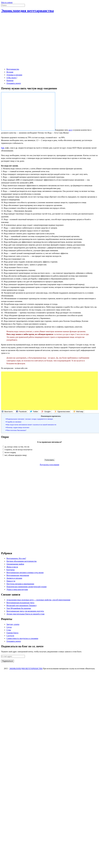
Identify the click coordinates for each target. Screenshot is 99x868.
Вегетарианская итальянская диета (20, 603)
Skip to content (7, 2)
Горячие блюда (12, 633)
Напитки (10, 81)
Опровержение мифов (15, 564)
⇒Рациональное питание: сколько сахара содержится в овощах (29, 419)
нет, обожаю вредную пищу (16, 455)
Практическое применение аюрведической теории (26, 587)
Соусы (9, 627)
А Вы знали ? (12, 78)
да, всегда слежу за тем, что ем (17, 447)
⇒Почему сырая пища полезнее (17, 427)
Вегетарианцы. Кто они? (16, 558)
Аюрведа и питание (14, 578)
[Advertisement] (25, 40)
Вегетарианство (13, 69)
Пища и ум (11, 581)
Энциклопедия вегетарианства (27, 11)
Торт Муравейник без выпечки (19, 608)
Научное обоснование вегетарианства (22, 561)
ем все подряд (10, 452)
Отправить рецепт (14, 83)
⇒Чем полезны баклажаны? (16, 430)
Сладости (10, 636)
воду (71, 130)
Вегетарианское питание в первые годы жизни (25, 573)
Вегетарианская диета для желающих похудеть (25, 611)
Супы (9, 630)
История (10, 72)
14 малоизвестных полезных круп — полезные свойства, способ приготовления (38, 600)
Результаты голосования (49, 465)
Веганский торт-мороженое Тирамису (22, 606)
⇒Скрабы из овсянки (13, 422)
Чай (3, 148)
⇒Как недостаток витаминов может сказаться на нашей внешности (31, 425)
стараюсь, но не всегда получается (18, 450)
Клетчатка (10, 570)
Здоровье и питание (14, 75)
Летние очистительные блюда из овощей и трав (25, 614)
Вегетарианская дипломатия (18, 575)
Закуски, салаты (13, 624)
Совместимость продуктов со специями (22, 638)
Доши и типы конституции (17, 589)
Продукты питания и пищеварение (20, 584)
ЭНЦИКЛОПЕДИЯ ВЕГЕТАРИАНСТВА (26, 669)
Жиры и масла (12, 567)
